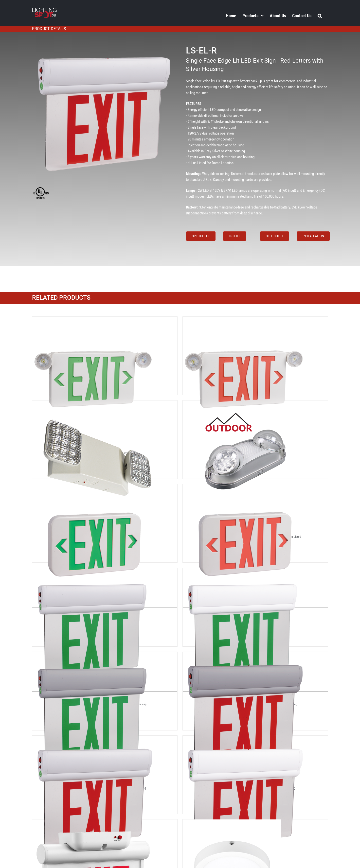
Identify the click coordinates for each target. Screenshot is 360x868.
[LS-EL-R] (94, 740)
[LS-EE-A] (94, 405)
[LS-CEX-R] (244, 321)
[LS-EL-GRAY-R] (244, 656)
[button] (320, 16)
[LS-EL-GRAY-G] (94, 656)
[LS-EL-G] (94, 572)
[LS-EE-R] (244, 405)
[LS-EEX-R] (244, 488)
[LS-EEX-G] (94, 488)
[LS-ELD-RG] (94, 824)
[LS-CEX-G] (94, 321)
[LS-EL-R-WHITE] (244, 740)
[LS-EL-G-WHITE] (244, 572)
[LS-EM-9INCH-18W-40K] (232, 824)
